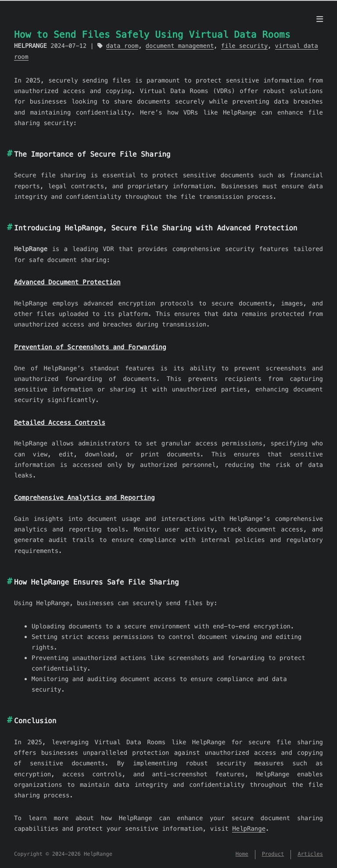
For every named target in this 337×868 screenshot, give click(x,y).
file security (244, 46)
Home (242, 854)
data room (122, 46)
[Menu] (320, 19)
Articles (310, 854)
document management (180, 46)
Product (273, 854)
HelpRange (249, 829)
